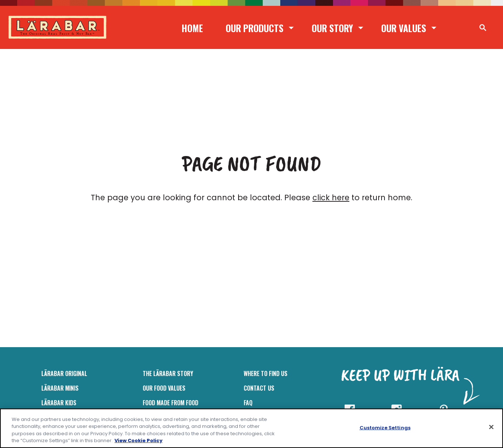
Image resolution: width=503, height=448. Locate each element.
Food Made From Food (170, 403)
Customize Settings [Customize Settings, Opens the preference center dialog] (385, 428)
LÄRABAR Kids (59, 403)
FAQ (248, 403)
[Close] (491, 427)
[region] (251, 428)
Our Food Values (164, 388)
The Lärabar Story (168, 373)
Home (192, 28)
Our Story (332, 28)
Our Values (404, 28)
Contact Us (259, 388)
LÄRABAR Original (64, 373)
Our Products (255, 28)
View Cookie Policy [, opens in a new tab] (138, 441)
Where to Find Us (266, 373)
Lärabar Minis (60, 388)
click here (331, 198)
